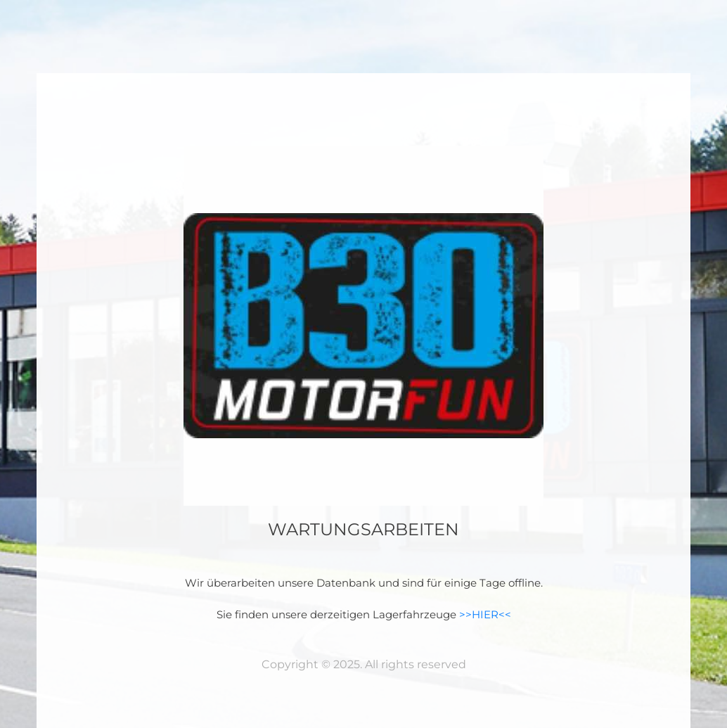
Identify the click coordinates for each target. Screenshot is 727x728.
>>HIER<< (485, 614)
